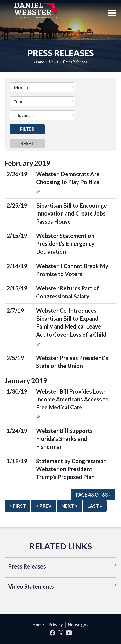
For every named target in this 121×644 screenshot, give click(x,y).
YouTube (69, 633)
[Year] (42, 101)
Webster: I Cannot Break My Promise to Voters (72, 270)
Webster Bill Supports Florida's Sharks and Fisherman (64, 439)
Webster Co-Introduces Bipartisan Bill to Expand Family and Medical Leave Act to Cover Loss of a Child (71, 322)
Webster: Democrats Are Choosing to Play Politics (68, 178)
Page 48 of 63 (93, 495)
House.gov (78, 625)
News (53, 62)
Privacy (56, 625)
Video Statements (31, 586)
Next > (70, 506)
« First (18, 506)
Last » (95, 506)
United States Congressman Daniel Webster (36, 10)
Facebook (52, 633)
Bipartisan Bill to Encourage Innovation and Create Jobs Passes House (71, 213)
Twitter (60, 633)
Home (39, 62)
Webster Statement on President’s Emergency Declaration (65, 244)
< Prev (44, 506)
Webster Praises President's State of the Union (72, 362)
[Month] (42, 87)
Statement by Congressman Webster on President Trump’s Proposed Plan (71, 469)
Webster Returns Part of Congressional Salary (68, 292)
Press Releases (75, 62)
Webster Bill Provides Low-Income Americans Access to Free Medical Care (72, 399)
